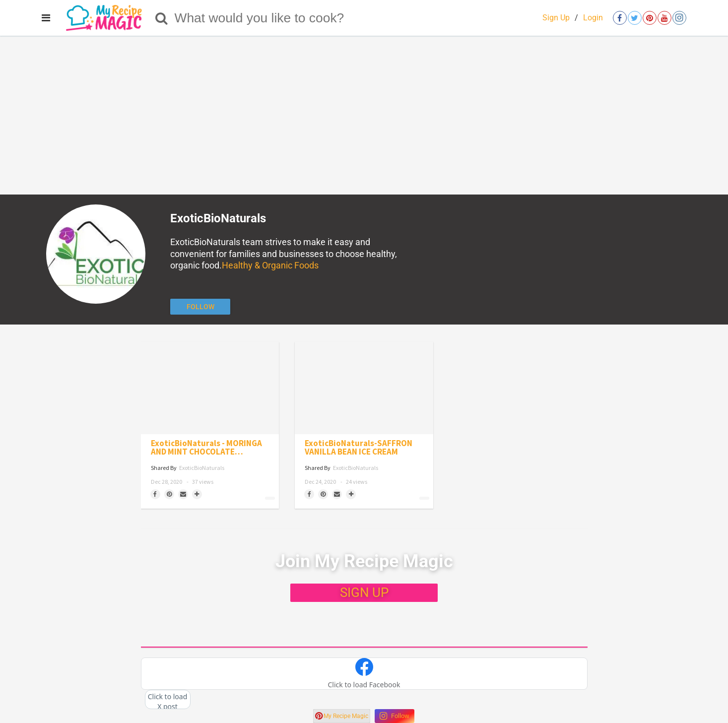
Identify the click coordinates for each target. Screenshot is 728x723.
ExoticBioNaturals (202, 468)
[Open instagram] (679, 18)
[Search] (162, 18)
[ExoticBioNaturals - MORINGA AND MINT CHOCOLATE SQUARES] (210, 388)
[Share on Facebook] (155, 494)
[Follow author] (200, 307)
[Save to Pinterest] (169, 494)
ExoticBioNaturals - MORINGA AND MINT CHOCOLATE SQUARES (206, 448)
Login (593, 18)
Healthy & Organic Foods (270, 265)
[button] (364, 674)
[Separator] (197, 494)
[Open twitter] (635, 18)
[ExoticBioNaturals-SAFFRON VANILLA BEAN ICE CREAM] (364, 388)
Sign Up (556, 18)
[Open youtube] (664, 18)
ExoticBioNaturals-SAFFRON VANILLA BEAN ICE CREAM (359, 448)
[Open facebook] (620, 18)
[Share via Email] (183, 494)
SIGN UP (364, 592)
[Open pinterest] (650, 18)
